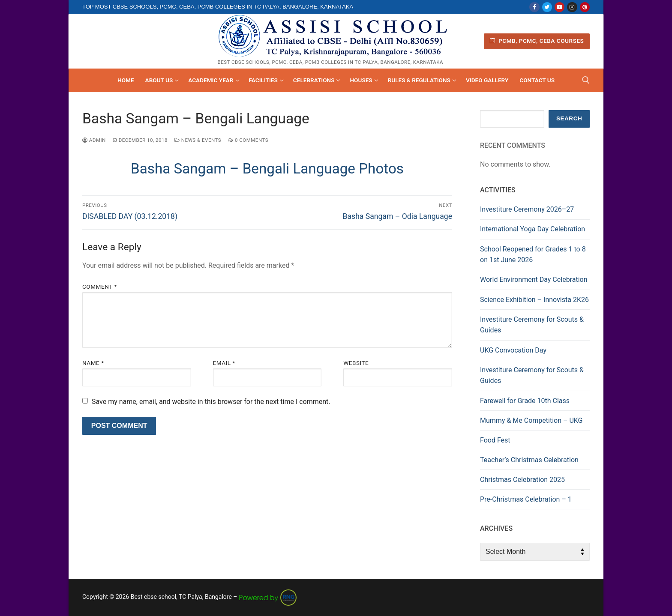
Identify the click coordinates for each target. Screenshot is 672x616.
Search (569, 118)
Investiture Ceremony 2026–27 (527, 209)
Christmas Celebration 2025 (522, 480)
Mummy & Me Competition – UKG (531, 420)
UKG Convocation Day (513, 350)
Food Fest (495, 440)
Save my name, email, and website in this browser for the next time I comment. (211, 402)
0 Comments (248, 140)
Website (356, 363)
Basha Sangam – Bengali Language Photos (267, 169)
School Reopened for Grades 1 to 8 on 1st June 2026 (533, 255)
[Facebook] (534, 7)
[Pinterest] (585, 7)
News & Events (198, 140)
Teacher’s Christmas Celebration (529, 460)
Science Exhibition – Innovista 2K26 (534, 300)
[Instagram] (572, 7)
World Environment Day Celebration (534, 280)
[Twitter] (547, 7)
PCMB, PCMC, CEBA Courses (537, 41)
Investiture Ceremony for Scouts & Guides (532, 325)
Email (224, 363)
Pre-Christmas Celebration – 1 (526, 499)
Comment (100, 287)
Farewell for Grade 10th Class (525, 401)
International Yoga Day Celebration (532, 229)
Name (93, 363)
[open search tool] (586, 80)
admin (94, 140)
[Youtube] (559, 7)
